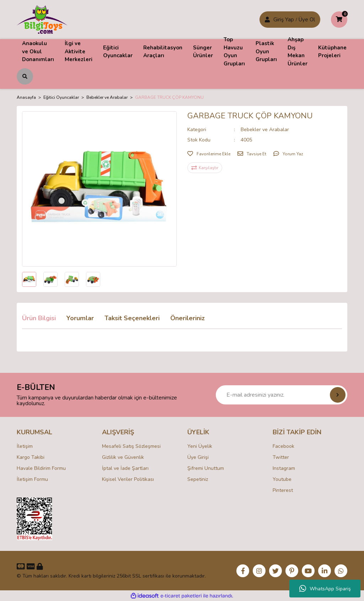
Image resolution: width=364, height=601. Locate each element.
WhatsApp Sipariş (325, 589)
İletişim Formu (32, 479)
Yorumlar (80, 318)
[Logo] (42, 19)
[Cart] (339, 20)
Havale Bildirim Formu (41, 468)
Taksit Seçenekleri (132, 318)
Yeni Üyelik (200, 446)
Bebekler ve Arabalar (265, 130)
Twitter (281, 457)
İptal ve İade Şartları (125, 468)
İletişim (25, 446)
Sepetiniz (198, 479)
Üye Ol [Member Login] (307, 20)
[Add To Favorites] (209, 154)
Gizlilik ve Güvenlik (123, 457)
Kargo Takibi (31, 457)
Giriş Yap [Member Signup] (284, 20)
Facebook (283, 446)
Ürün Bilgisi (39, 318)
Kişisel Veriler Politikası (128, 479)
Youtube (282, 479)
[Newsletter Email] (282, 395)
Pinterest (283, 490)
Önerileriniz (188, 318)
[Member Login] (267, 20)
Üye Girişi (198, 457)
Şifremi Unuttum (206, 468)
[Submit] (338, 395)
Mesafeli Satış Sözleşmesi (131, 446)
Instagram (284, 468)
